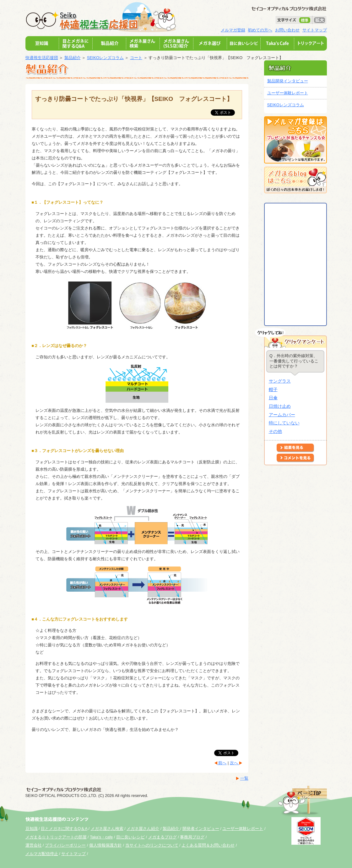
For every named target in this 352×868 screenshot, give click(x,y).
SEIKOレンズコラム (105, 58)
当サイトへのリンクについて (152, 845)
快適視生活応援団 (42, 58)
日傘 (273, 398)
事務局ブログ (192, 837)
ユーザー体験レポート (288, 93)
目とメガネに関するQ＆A (64, 829)
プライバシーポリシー (65, 845)
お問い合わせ (287, 30)
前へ (222, 763)
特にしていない (284, 423)
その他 (275, 431)
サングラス (280, 381)
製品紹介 (73, 58)
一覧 (244, 778)
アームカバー (282, 415)
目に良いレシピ (130, 837)
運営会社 (34, 845)
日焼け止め (280, 406)
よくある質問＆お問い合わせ (208, 845)
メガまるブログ (162, 837)
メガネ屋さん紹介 (143, 829)
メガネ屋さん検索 (107, 829)
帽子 (273, 390)
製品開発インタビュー (288, 81)
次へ (235, 763)
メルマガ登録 (233, 30)
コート (136, 58)
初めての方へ (260, 30)
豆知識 (32, 829)
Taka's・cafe (101, 837)
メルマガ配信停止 (42, 854)
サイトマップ (315, 30)
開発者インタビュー (201, 829)
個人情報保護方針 (106, 845)
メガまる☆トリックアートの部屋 (56, 837)
